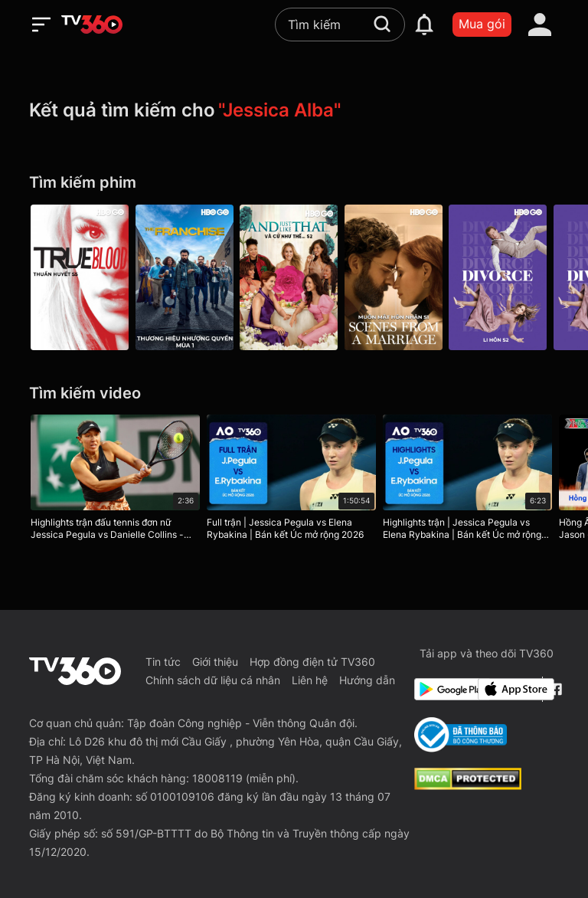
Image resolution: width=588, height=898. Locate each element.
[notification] (424, 25)
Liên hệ (310, 680)
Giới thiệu (215, 662)
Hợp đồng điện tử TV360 (312, 662)
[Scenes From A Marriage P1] (401, 277)
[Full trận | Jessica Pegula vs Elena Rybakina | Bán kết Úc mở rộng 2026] (294, 480)
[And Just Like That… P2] (294, 277)
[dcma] (468, 785)
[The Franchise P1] (187, 277)
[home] (92, 25)
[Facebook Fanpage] (554, 689)
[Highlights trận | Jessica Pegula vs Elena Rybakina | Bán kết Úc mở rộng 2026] (472, 480)
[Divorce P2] (508, 277)
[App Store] (507, 689)
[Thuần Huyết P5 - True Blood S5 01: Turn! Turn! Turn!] (80, 277)
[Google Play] (443, 689)
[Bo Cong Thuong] (461, 735)
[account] (540, 25)
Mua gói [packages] (482, 24)
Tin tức (163, 662)
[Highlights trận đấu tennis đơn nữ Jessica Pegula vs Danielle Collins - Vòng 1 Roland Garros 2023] (115, 480)
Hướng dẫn (367, 680)
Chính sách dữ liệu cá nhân (213, 680)
